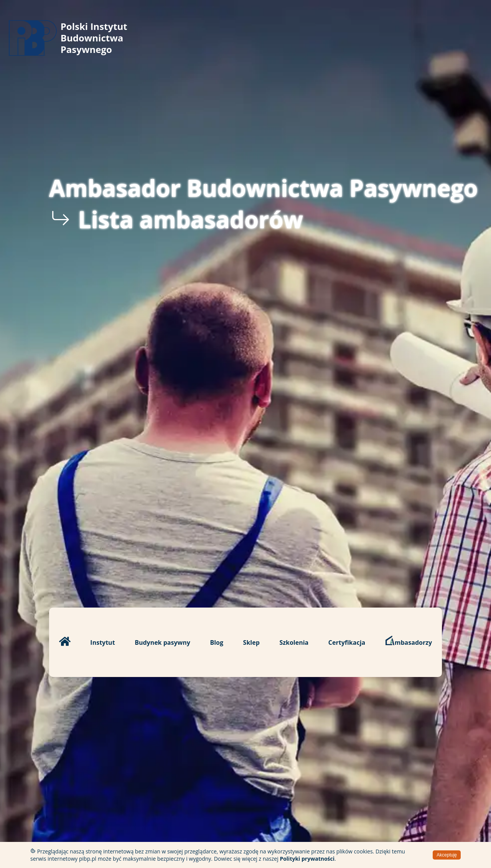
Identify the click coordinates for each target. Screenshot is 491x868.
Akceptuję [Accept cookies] (447, 855)
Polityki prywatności (307, 859)
